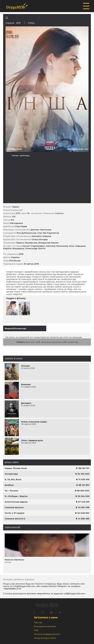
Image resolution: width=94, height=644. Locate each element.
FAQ (36, 630)
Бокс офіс (12, 462)
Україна (10, 23)
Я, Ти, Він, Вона (13, 479)
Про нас (38, 622)
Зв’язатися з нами (46, 617)
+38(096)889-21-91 (12, 589)
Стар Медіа (21, 226)
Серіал (16, 207)
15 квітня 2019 (31, 264)
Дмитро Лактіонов (41, 230)
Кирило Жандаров (14, 248)
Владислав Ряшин (48, 243)
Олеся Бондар (40, 239)
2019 (21, 254)
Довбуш (9, 485)
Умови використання (45, 638)
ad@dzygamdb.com (75, 593)
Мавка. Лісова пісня (16, 468)
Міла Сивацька (77, 246)
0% (14, 217)
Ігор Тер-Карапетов (48, 233)
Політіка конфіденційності (47, 634)
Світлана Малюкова (57, 246)
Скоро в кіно (14, 359)
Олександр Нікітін (35, 248)
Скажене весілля (14, 507)
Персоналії (12, 527)
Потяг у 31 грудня (14, 513)
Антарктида (11, 474)
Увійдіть (21, 342)
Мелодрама (16, 223)
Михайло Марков (41, 236)
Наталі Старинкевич (34, 246)
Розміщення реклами (45, 626)
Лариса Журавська (27, 243)
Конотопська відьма (16, 502)
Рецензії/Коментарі (15, 328)
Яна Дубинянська (26, 233)
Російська (15, 261)
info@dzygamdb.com (24, 586)
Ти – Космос (11, 491)
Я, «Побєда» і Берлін (16, 496)
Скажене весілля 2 (15, 519)
